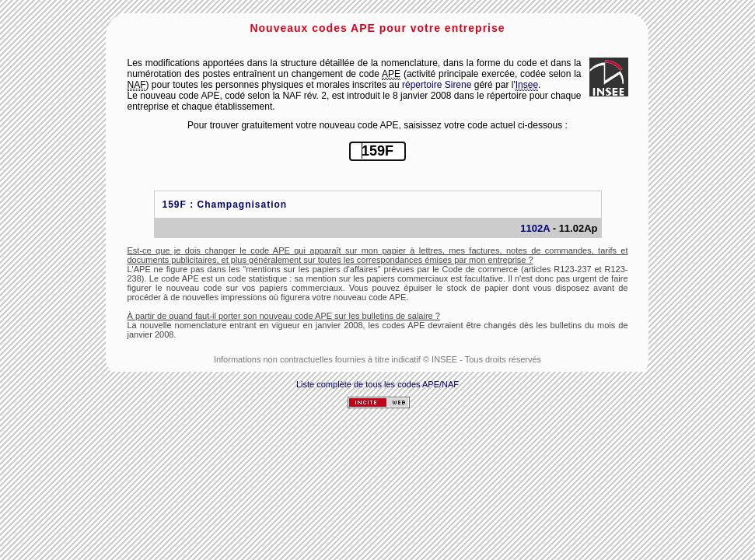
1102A (535, 228)
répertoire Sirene (437, 85)
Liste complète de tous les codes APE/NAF (377, 384)
